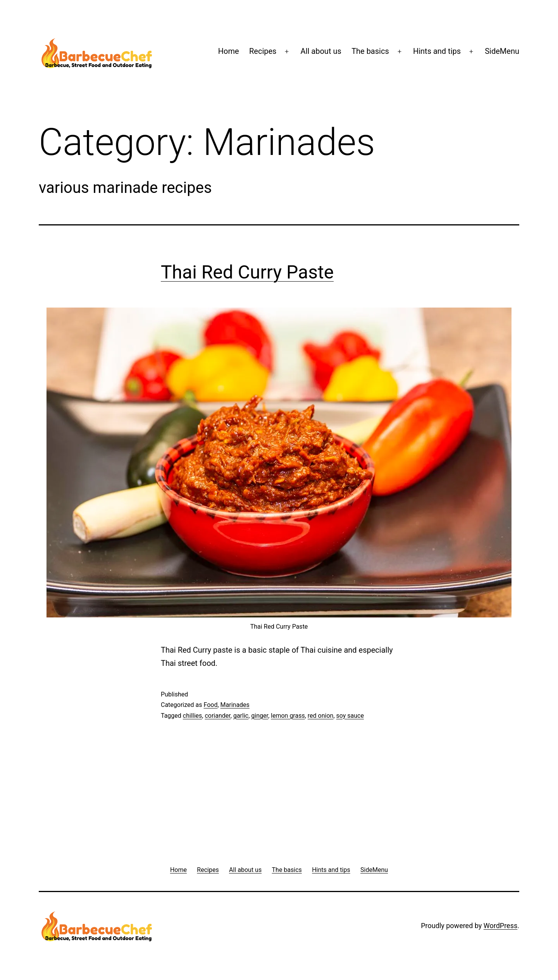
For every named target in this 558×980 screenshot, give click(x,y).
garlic (241, 716)
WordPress (500, 926)
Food (210, 705)
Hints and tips (437, 51)
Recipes (263, 51)
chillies (193, 716)
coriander (217, 716)
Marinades (235, 705)
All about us (321, 51)
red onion (321, 716)
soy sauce (350, 716)
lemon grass (288, 716)
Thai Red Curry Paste (247, 272)
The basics (370, 51)
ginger (260, 716)
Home (229, 51)
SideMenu (502, 51)
